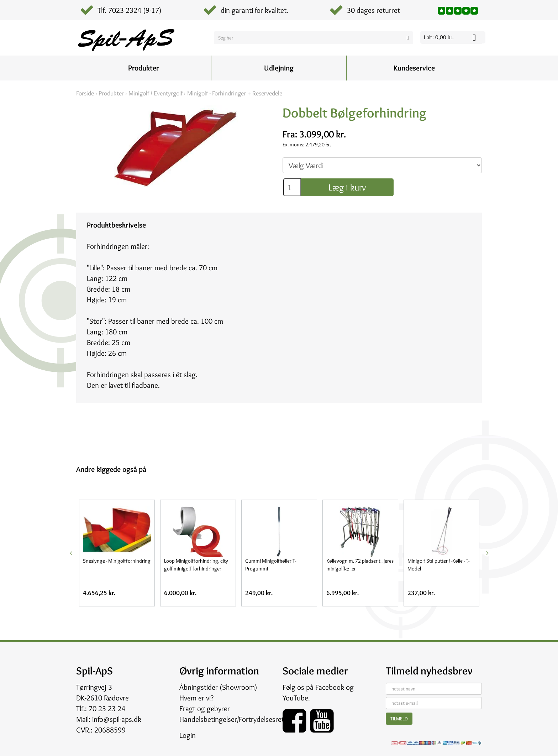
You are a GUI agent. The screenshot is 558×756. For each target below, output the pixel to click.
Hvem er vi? (196, 698)
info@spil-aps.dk (117, 719)
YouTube (295, 698)
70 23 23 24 (107, 708)
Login (188, 735)
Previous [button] (71, 553)
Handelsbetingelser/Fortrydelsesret (232, 719)
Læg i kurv (347, 187)
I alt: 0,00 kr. (439, 37)
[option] (117, 553)
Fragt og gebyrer (205, 708)
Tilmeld (399, 719)
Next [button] (487, 553)
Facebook (330, 687)
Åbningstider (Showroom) (218, 687)
